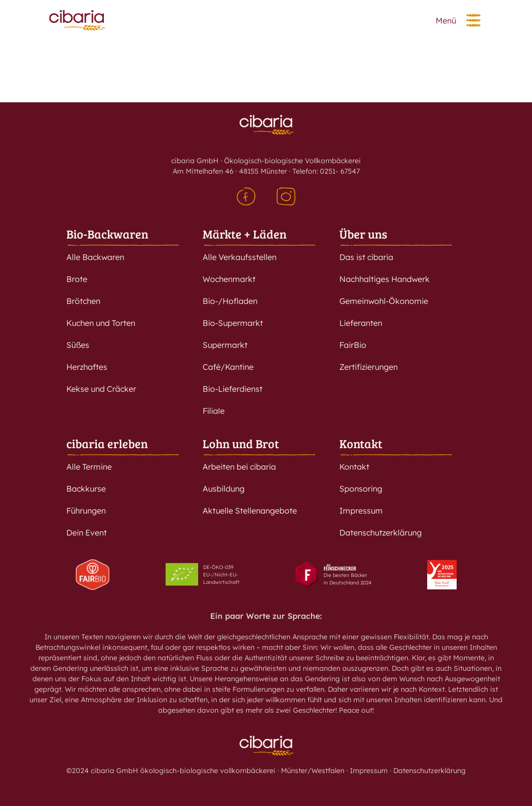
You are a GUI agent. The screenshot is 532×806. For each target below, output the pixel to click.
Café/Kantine (228, 367)
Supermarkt (225, 345)
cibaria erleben (107, 443)
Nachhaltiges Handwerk (385, 279)
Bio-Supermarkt (233, 323)
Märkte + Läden (245, 234)
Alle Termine (89, 467)
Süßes (78, 345)
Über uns (363, 234)
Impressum (361, 511)
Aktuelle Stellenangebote (250, 511)
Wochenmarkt (229, 279)
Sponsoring (361, 489)
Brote (77, 279)
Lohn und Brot (241, 443)
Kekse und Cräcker (101, 389)
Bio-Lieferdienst (233, 389)
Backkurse (86, 489)
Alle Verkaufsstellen (240, 257)
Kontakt (361, 443)
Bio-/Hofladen (230, 301)
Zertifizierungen (369, 367)
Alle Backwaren (95, 257)
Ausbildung (224, 489)
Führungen (86, 511)
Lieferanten (361, 323)
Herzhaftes (87, 367)
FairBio (353, 345)
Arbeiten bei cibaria (239, 467)
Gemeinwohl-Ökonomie (384, 301)
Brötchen (83, 301)
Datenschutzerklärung (381, 533)
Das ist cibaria (366, 257)
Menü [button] (446, 20)
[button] (473, 20)
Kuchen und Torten (101, 323)
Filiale (214, 411)
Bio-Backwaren (107, 234)
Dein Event (87, 533)
